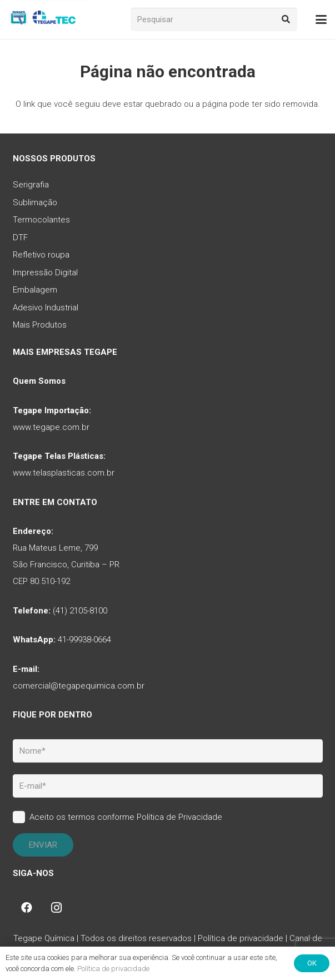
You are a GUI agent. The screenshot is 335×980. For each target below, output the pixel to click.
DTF (20, 237)
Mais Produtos (40, 325)
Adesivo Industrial (46, 308)
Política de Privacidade (179, 817)
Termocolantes (41, 220)
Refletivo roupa (41, 255)
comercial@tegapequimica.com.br (79, 686)
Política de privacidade (241, 938)
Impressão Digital (45, 273)
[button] (321, 19)
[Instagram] (57, 908)
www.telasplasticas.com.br (64, 473)
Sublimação (35, 202)
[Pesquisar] (214, 19)
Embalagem (35, 290)
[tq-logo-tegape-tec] (43, 19)
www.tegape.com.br (51, 427)
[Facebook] (27, 908)
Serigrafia (31, 185)
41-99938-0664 (84, 640)
